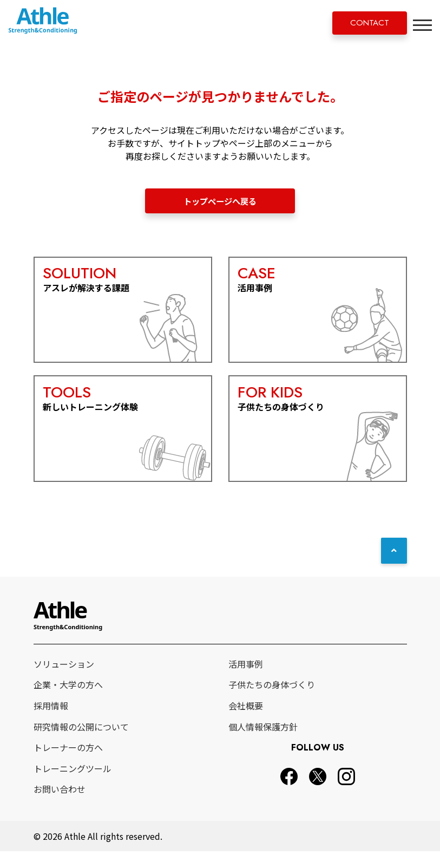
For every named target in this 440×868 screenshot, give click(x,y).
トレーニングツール (73, 785)
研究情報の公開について (81, 743)
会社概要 (246, 722)
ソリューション (64, 681)
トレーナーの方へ (68, 764)
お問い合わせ (60, 806)
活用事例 (246, 681)
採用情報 (51, 722)
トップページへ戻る (220, 201)
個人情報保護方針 (263, 743)
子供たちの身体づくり (272, 702)
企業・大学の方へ (68, 702)
